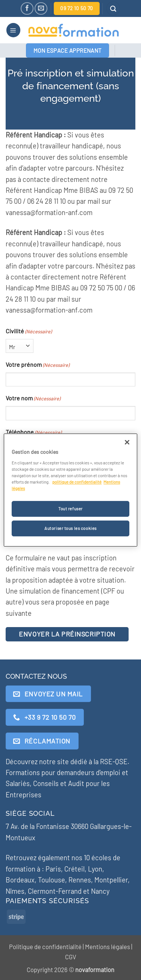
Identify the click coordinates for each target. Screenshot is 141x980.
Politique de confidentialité (45, 946)
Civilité (29, 331)
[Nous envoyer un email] (41, 8)
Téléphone (33, 432)
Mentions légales (108, 946)
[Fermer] (127, 442)
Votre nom (33, 398)
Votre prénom (37, 365)
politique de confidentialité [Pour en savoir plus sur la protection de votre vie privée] (77, 482)
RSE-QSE (114, 762)
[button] (113, 8)
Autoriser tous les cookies (70, 528)
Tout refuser (70, 509)
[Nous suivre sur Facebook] (27, 8)
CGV (71, 957)
